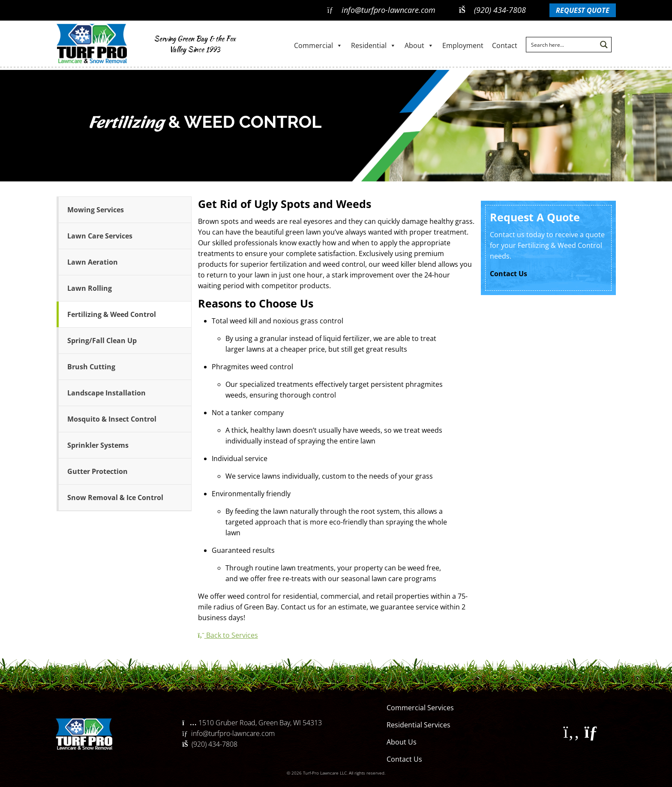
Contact (505, 45)
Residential (373, 45)
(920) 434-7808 (492, 10)
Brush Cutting (91, 367)
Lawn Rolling (90, 288)
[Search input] (562, 45)
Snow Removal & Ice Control (115, 498)
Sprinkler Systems (98, 445)
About (419, 45)
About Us (402, 742)
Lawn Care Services (100, 236)
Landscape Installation (106, 393)
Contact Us (508, 274)
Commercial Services (420, 708)
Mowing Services (96, 210)
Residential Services (418, 725)
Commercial (318, 45)
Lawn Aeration (93, 262)
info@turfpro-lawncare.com (381, 10)
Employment (463, 45)
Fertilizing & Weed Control (112, 314)
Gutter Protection (97, 471)
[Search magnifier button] (604, 45)
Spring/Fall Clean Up (102, 341)
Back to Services (228, 635)
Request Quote (583, 10)
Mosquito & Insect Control (112, 419)
